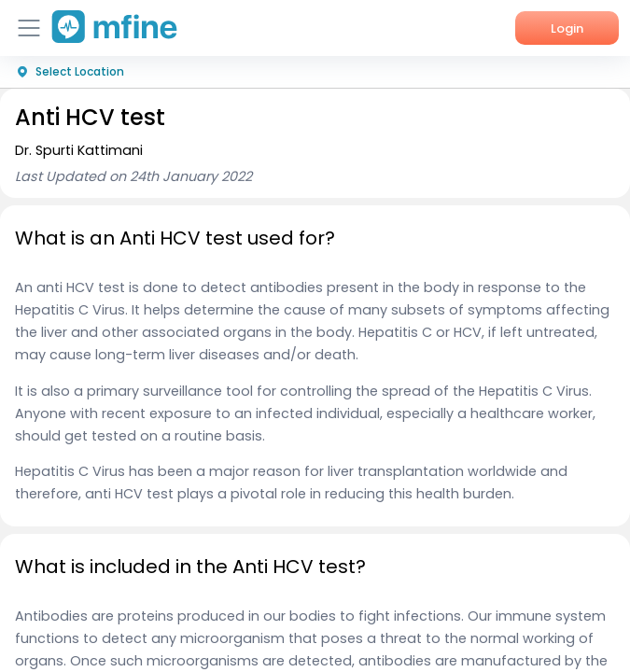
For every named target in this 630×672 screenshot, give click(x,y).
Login (567, 28)
